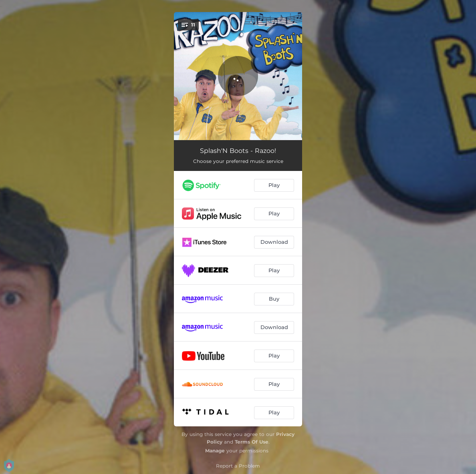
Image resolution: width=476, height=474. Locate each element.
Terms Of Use (252, 442)
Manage (215, 451)
